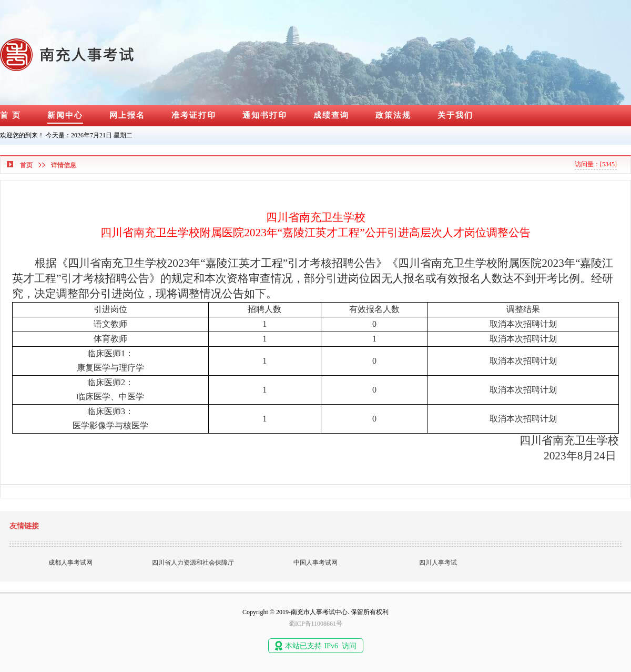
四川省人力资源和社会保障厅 (193, 563)
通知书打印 (265, 115)
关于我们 (455, 115)
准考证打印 (194, 115)
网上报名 (127, 115)
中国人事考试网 (315, 563)
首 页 (11, 115)
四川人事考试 (438, 563)
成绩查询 (331, 115)
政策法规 (393, 115)
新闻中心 (65, 115)
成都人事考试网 (70, 563)
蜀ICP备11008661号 (315, 624)
